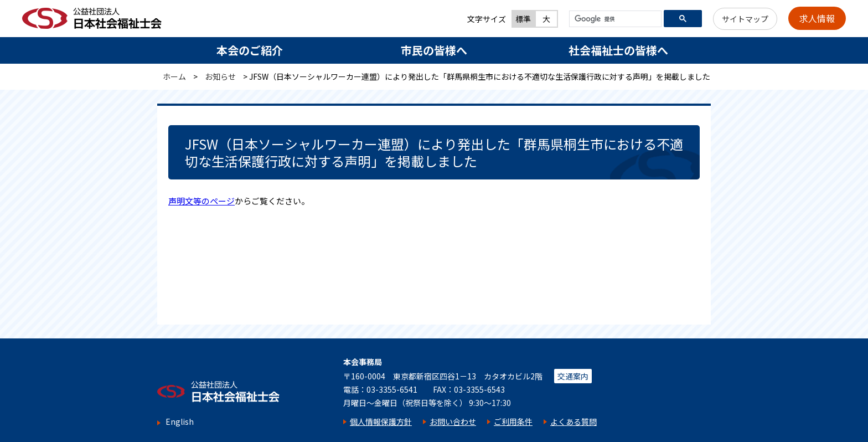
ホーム (174, 76)
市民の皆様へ (434, 50)
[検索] (614, 19)
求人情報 (817, 18)
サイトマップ (745, 19)
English (180, 422)
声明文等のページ (201, 201)
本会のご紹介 (250, 50)
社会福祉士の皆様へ (618, 50)
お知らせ (220, 76)
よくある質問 (573, 422)
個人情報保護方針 (381, 422)
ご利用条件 (513, 422)
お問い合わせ (453, 422)
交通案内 (573, 376)
